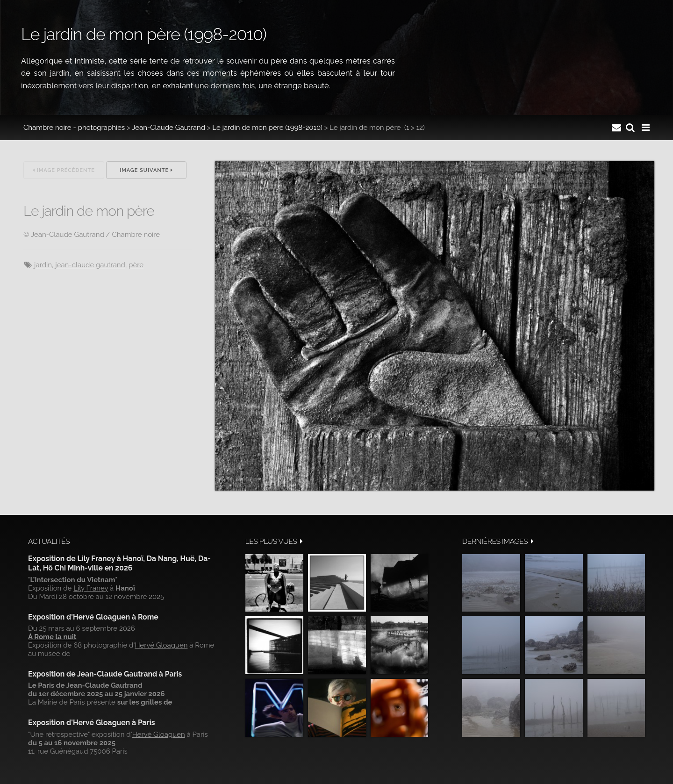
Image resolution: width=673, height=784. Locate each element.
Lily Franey (91, 588)
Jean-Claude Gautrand (168, 128)
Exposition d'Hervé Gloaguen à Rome (93, 617)
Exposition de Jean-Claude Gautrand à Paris (105, 674)
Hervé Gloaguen (161, 645)
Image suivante (146, 170)
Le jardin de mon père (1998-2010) (267, 128)
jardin (43, 265)
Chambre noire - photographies (74, 128)
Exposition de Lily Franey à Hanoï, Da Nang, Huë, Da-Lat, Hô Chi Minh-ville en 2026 (119, 563)
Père (136, 265)
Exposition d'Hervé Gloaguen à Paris (92, 723)
